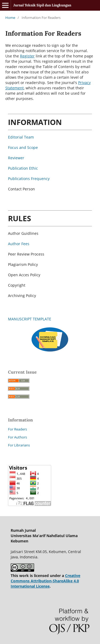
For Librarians (19, 445)
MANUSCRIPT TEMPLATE (30, 319)
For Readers (17, 429)
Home (10, 18)
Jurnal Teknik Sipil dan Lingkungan (42, 5)
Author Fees (19, 244)
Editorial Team (21, 137)
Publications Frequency (29, 179)
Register (27, 56)
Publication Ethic (23, 168)
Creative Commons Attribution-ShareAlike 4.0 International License (45, 581)
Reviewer (16, 158)
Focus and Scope (23, 147)
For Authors (17, 437)
